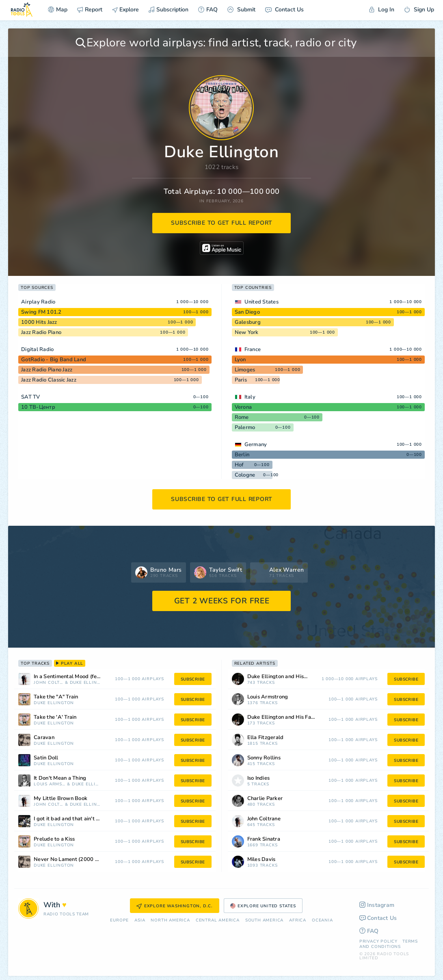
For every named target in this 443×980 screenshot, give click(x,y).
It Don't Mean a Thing (60, 778)
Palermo (245, 427)
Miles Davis (261, 860)
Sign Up (419, 10)
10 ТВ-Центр (38, 407)
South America (264, 920)
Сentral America (218, 920)
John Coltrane (49, 683)
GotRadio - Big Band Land (54, 360)
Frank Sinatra (264, 839)
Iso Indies (259, 778)
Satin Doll (46, 758)
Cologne (245, 475)
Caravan (44, 738)
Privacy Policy (378, 941)
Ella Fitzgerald (266, 738)
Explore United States (263, 906)
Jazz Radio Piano (41, 332)
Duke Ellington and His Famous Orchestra (292, 717)
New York (247, 332)
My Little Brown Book (61, 799)
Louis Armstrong (50, 784)
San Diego (247, 312)
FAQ (208, 10)
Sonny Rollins (264, 758)
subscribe (193, 679)
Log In (382, 10)
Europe (119, 920)
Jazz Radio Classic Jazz (49, 380)
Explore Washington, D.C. (175, 906)
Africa (298, 920)
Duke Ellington (85, 683)
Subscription (169, 10)
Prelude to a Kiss (54, 839)
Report (90, 10)
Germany (256, 444)
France (253, 349)
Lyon (240, 360)
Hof (239, 465)
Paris (241, 380)
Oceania (322, 920)
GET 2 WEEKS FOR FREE (222, 601)
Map (58, 10)
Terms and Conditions (389, 944)
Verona (243, 407)
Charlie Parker (265, 799)
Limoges (245, 370)
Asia (140, 920)
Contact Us (284, 10)
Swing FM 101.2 (41, 312)
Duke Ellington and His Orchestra (288, 677)
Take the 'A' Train (55, 717)
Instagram (377, 905)
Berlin (242, 455)
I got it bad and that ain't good (71, 819)
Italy (250, 397)
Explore (125, 10)
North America (170, 920)
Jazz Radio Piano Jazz (47, 370)
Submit (241, 10)
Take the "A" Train (56, 697)
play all (70, 663)
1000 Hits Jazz (39, 322)
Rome (242, 417)
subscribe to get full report (222, 223)
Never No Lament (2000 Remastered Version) (78, 860)
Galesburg (248, 322)
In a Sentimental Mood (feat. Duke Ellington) (78, 677)
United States (261, 302)
